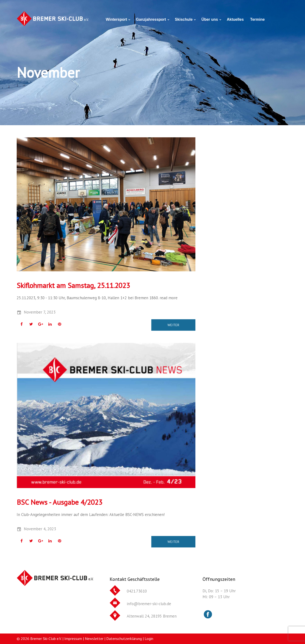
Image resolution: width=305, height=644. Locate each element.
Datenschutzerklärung (124, 639)
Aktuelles (235, 19)
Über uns (210, 19)
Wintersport (117, 19)
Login (149, 639)
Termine (257, 19)
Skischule (184, 19)
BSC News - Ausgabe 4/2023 (59, 502)
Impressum (73, 639)
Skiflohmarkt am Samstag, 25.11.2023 (73, 285)
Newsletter (94, 639)
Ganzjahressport (151, 19)
